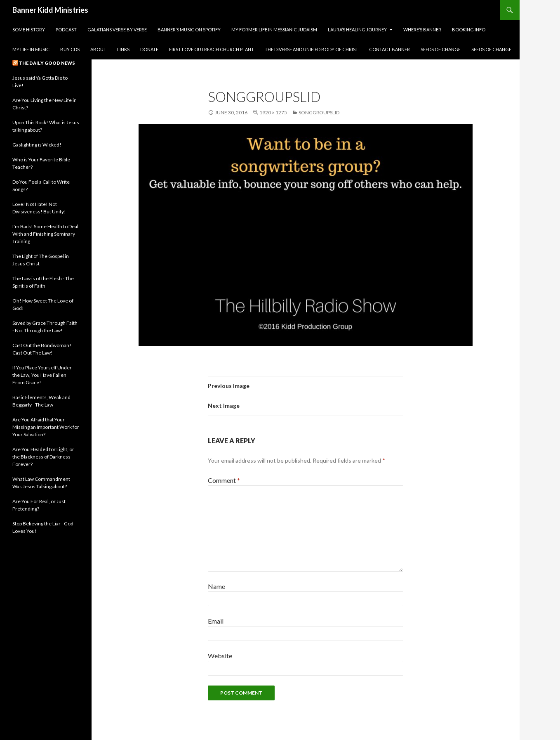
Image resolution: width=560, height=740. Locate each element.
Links (123, 49)
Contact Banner (389, 49)
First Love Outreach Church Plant (212, 49)
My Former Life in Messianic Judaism (274, 30)
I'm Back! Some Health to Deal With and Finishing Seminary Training (45, 234)
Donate (149, 49)
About (98, 49)
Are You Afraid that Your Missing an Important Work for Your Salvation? (46, 427)
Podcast (66, 30)
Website (220, 656)
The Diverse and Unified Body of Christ (312, 49)
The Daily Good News (47, 63)
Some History (29, 30)
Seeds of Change (441, 49)
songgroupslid (319, 112)
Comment (224, 480)
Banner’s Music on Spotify (189, 30)
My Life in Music (31, 49)
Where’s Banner (422, 30)
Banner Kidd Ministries (50, 10)
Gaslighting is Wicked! (37, 145)
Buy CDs (70, 49)
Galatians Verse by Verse (117, 30)
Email (216, 621)
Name (216, 586)
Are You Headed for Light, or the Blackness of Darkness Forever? (43, 457)
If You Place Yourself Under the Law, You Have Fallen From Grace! (42, 375)
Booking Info (469, 30)
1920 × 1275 (273, 112)
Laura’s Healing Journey (357, 30)
